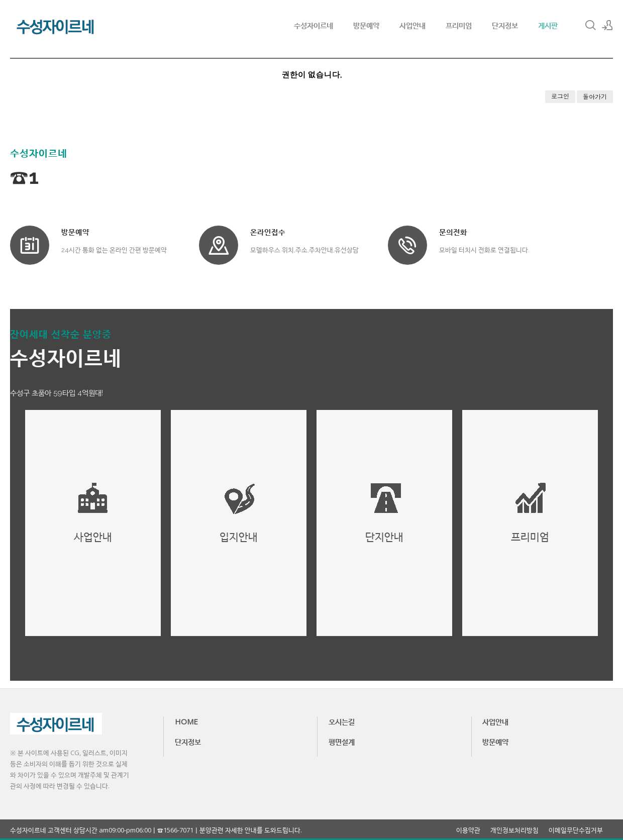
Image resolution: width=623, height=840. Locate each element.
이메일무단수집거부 (576, 830)
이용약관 (468, 830)
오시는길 (342, 721)
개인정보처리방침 (514, 830)
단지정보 (505, 25)
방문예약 (366, 25)
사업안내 (412, 25)
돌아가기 (595, 97)
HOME (186, 721)
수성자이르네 (314, 25)
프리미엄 (459, 25)
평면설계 (342, 742)
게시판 (548, 25)
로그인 (560, 96)
